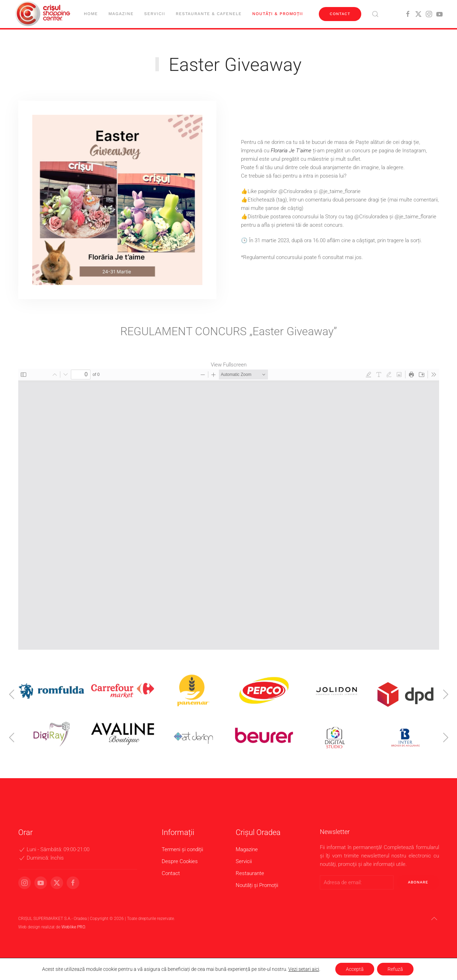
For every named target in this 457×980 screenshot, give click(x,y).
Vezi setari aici (304, 969)
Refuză (395, 969)
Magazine (121, 14)
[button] (375, 14)
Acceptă (355, 969)
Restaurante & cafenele (209, 14)
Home (91, 14)
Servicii (155, 14)
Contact (340, 14)
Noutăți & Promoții (278, 14)
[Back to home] (44, 14)
